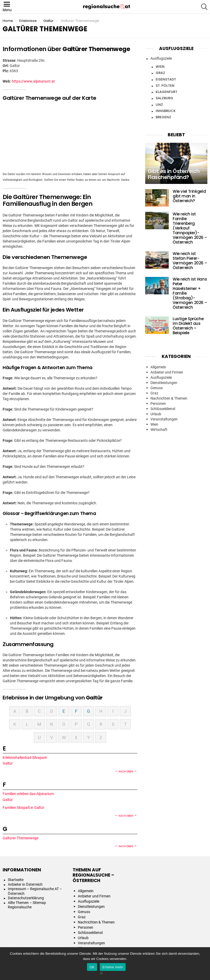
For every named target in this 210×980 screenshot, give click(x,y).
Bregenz (163, 117)
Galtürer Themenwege (21, 838)
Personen (158, 404)
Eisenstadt (166, 79)
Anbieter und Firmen (167, 372)
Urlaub (156, 414)
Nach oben (126, 771)
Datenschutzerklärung (26, 898)
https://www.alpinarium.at (33, 81)
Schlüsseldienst (163, 409)
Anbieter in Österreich (25, 884)
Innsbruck (166, 111)
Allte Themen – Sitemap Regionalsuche (27, 905)
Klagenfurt (167, 92)
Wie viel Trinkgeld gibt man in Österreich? (189, 196)
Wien (160, 67)
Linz (159, 105)
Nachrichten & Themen (169, 398)
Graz (160, 73)
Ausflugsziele (161, 58)
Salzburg (164, 98)
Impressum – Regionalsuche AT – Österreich (35, 891)
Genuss (157, 388)
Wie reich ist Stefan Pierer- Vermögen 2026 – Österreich (190, 261)
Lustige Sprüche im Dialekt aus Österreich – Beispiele (188, 326)
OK (92, 967)
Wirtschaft (159, 430)
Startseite (16, 880)
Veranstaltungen (164, 419)
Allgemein (158, 367)
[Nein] (101, 972)
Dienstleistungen (164, 383)
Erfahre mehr (113, 967)
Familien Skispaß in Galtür (24, 808)
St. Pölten (165, 86)
